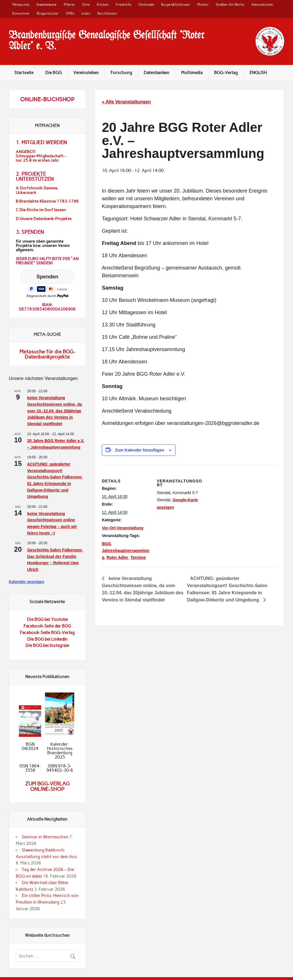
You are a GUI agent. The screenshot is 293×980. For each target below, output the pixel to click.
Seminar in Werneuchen (45, 837)
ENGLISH (258, 73)
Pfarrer (70, 4)
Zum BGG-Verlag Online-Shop (47, 786)
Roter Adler (117, 557)
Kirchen (103, 4)
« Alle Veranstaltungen (126, 102)
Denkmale (146, 4)
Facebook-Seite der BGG (47, 626)
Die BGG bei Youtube (47, 619)
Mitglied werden (44, 142)
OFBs (70, 13)
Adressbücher (262, 4)
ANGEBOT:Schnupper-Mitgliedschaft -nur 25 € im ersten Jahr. (41, 156)
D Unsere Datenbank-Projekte (44, 219)
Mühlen (203, 4)
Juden (86, 13)
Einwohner (21, 13)
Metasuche (21, 4)
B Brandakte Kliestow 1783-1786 (47, 201)
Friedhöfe (123, 4)
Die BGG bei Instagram (47, 646)
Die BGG (54, 73)
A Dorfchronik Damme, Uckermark (37, 190)
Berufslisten (107, 13)
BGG (106, 544)
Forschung (121, 73)
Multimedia (192, 73)
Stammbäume (46, 4)
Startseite (24, 73)
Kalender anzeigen (27, 582)
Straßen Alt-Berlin (230, 4)
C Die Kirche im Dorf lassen (41, 210)
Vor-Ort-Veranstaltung (123, 528)
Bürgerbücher (48, 13)
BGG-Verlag (226, 73)
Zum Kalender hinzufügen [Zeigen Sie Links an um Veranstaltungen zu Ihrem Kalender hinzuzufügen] (140, 450)
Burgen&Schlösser (176, 4)
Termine (138, 557)
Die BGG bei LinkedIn (47, 639)
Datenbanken (157, 73)
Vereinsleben (86, 73)
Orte (86, 4)
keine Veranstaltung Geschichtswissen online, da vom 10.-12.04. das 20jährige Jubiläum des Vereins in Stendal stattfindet (55, 411)
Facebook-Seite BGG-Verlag (47, 633)
